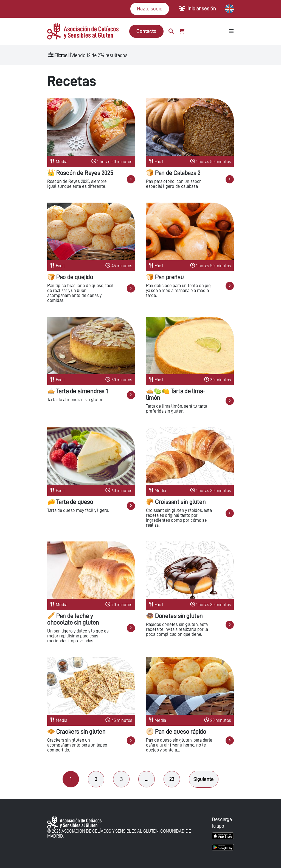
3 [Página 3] (121, 779)
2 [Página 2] (96, 779)
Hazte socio (150, 9)
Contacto (146, 31)
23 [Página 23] (172, 779)
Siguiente (204, 779)
